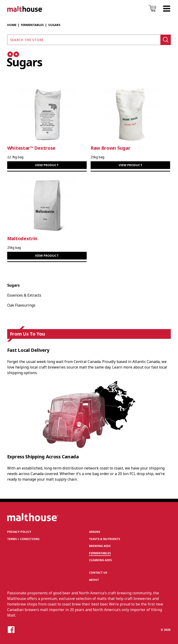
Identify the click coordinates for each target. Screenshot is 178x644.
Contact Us (98, 573)
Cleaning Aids (100, 560)
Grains (95, 532)
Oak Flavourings (21, 305)
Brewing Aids (100, 546)
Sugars (13, 285)
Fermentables (32, 25)
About (94, 580)
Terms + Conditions (23, 539)
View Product (47, 165)
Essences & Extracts (24, 295)
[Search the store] (84, 40)
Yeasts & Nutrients (105, 539)
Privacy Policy (19, 532)
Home (12, 25)
